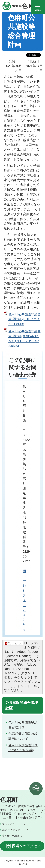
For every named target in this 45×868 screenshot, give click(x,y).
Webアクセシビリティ (15, 830)
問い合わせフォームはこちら (24, 600)
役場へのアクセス (26, 846)
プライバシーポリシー (15, 824)
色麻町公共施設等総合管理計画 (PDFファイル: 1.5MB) (25, 319)
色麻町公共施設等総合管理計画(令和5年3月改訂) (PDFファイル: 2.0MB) (25, 338)
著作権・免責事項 (12, 836)
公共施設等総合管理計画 (22, 705)
